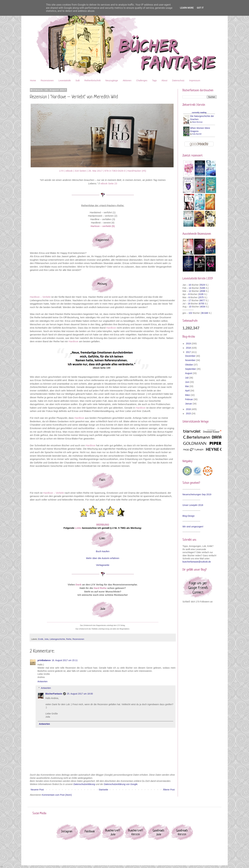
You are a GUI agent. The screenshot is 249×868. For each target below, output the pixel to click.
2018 (189, 348)
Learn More (187, 8)
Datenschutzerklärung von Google (121, 784)
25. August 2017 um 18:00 (80, 694)
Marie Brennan (197, 122)
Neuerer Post (37, 790)
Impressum (195, 80)
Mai (187, 386)
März (188, 395)
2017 (189, 352)
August (189, 373)
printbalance (44, 660)
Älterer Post (169, 790)
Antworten (42, 681)
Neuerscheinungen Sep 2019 (197, 494)
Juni (188, 382)
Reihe (69, 639)
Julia (46, 639)
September (191, 369)
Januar (189, 404)
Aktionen (127, 80)
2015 (189, 413)
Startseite (103, 790)
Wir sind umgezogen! (193, 527)
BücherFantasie (54, 694)
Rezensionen (47, 80)
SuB (77, 80)
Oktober (189, 365)
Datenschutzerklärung (84, 784)
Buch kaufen (103, 551)
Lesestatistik (65, 80)
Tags (155, 80)
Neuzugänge (112, 80)
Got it (200, 8)
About (164, 80)
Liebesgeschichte (57, 639)
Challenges (142, 80)
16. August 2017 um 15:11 (65, 660)
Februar (189, 399)
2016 (189, 409)
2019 (189, 344)
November (191, 360)
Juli (187, 378)
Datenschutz (178, 80)
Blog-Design (188, 516)
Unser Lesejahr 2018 (193, 505)
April (188, 391)
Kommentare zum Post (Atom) (57, 795)
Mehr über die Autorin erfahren (103, 558)
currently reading (199, 112)
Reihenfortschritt (93, 80)
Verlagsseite (103, 565)
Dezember (191, 356)
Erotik (41, 639)
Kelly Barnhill (197, 134)
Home (33, 80)
